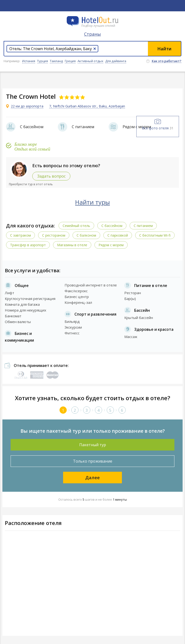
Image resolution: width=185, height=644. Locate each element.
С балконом (86, 235)
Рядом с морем (111, 245)
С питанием (143, 226)
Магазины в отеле (72, 245)
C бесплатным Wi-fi (155, 235)
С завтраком (20, 235)
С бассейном (112, 226)
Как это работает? (167, 61)
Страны (92, 34)
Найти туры (92, 202)
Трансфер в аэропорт (28, 245)
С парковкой (118, 235)
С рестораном (54, 235)
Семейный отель (76, 226)
